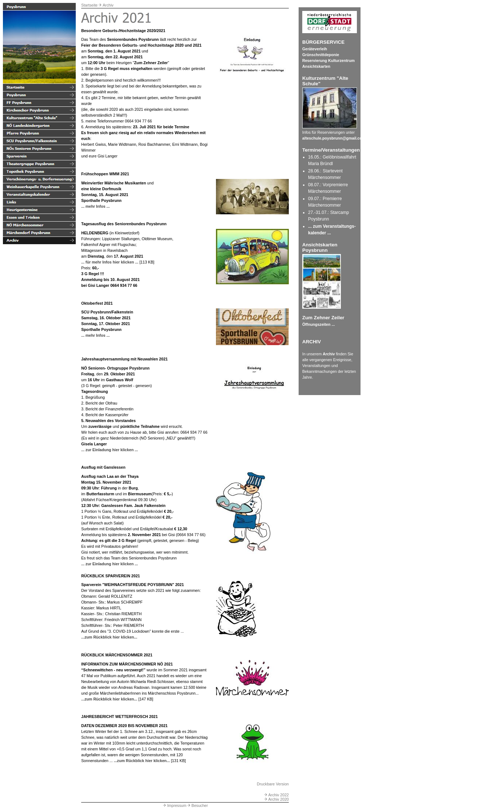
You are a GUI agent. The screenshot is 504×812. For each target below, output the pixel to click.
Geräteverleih (315, 49)
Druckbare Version (273, 784)
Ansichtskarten (316, 66)
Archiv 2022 (276, 795)
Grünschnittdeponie (321, 55)
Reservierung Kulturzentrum (328, 60)
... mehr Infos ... (95, 206)
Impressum (174, 805)
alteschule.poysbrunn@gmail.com (334, 138)
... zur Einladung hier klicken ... (110, 450)
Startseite (89, 5)
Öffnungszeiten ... (318, 324)
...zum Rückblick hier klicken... (109, 637)
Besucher (197, 805)
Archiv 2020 (276, 799)
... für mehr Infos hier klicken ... (110, 262)
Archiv (108, 5)
